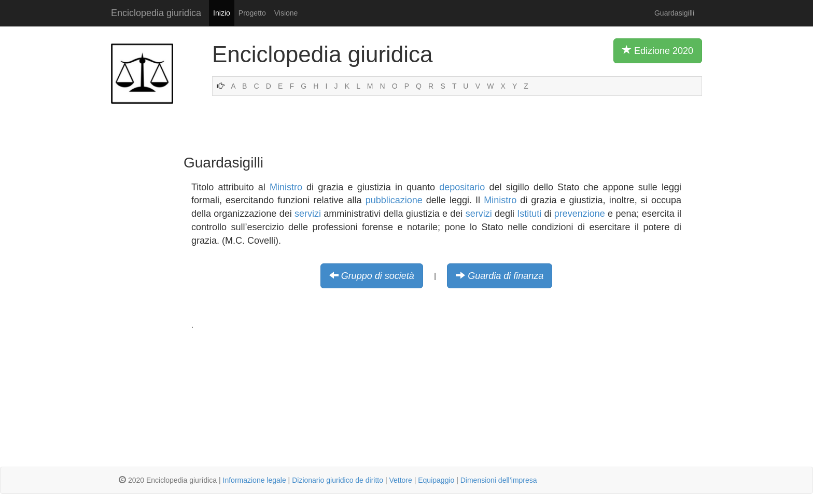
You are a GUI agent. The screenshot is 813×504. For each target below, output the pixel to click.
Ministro (286, 187)
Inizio (222, 13)
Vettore (400, 480)
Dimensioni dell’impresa (499, 480)
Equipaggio (436, 480)
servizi (308, 214)
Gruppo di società (378, 276)
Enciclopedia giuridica (156, 13)
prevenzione (580, 214)
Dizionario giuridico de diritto (338, 480)
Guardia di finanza (506, 276)
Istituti (529, 214)
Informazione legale (255, 480)
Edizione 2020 (658, 50)
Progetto (252, 13)
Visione (286, 13)
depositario (462, 187)
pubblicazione (394, 200)
